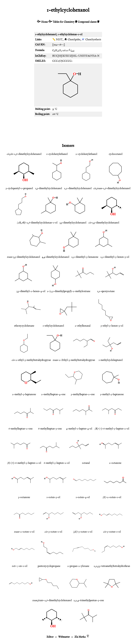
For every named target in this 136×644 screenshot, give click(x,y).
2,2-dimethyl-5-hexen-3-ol (115, 257)
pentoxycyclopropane (49, 566)
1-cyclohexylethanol (57, 154)
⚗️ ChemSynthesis (91, 40)
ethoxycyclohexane (24, 326)
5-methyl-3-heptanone (112, 394)
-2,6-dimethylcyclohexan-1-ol (37, 223)
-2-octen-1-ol (112, 497)
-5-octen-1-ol (83, 532)
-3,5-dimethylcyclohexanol (104, 223)
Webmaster (64, 637)
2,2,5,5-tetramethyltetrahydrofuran (112, 566)
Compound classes (87, 22)
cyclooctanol (116, 154)
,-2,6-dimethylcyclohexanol (112, 188)
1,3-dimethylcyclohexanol (49, 188)
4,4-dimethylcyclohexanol (55, 257)
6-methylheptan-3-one (50, 429)
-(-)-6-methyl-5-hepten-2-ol (112, 429)
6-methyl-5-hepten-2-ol (57, 463)
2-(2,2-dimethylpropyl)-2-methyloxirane (69, 291)
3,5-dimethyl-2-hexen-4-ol (31, 291)
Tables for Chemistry (64, 22)
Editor (50, 637)
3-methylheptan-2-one (83, 394)
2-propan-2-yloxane (78, 566)
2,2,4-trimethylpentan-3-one (89, 600)
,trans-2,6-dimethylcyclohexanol (52, 600)
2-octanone (115, 463)
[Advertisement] (68, 129)
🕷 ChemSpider (72, 40)
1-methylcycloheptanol (111, 360)
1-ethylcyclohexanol (53, 326)
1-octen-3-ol (53, 497)
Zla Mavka (80, 637)
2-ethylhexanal (83, 326)
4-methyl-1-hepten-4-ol (79, 429)
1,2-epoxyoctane (106, 291)
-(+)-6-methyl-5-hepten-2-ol (24, 463)
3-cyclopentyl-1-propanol (19, 188)
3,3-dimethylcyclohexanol (73, 223)
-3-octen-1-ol (53, 532)
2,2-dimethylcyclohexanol (78, 188)
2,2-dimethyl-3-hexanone (85, 257)
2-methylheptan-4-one (53, 394)
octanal (86, 463)
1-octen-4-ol (83, 497)
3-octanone (24, 497)
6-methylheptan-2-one (21, 429)
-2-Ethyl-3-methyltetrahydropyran (74, 360)
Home (44, 22)
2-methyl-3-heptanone (24, 394)
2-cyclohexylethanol (86, 154)
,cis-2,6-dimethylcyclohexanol (24, 154)
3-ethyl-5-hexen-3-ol (112, 326)
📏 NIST (57, 40)
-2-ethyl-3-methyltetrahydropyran (31, 360)
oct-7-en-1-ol (20, 566)
